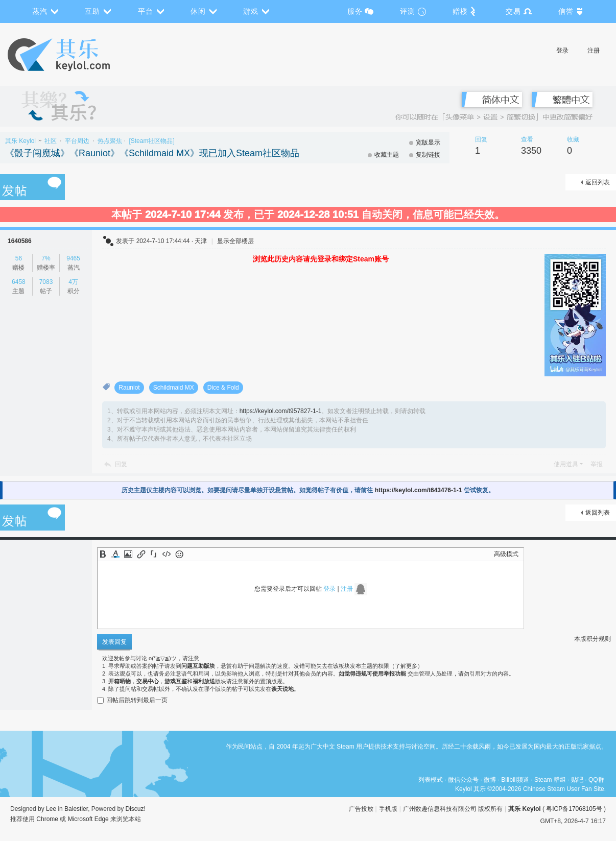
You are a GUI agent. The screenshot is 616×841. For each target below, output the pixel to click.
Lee (51, 809)
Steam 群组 (550, 780)
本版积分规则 (593, 639)
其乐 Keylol (20, 141)
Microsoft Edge (88, 819)
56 (19, 258)
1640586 (20, 241)
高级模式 (506, 554)
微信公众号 (463, 780)
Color (115, 554)
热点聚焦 (110, 141)
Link (141, 554)
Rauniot (129, 388)
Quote (154, 554)
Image (128, 554)
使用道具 (566, 464)
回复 (121, 464)
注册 (594, 51)
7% (46, 258)
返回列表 (598, 182)
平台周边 (77, 141)
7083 (46, 282)
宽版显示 (428, 142)
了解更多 (406, 666)
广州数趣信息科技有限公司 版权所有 (453, 809)
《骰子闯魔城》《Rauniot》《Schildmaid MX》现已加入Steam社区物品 (152, 153)
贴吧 (577, 780)
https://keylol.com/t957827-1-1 (281, 411)
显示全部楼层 (235, 241)
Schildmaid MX (174, 388)
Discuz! (136, 809)
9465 (73, 258)
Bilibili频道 (515, 780)
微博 (490, 780)
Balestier (76, 809)
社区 (51, 141)
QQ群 (596, 780)
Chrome (47, 819)
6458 (19, 282)
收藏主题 (387, 155)
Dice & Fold (223, 388)
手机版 (388, 809)
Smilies (179, 554)
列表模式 (431, 780)
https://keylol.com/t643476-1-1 (419, 490)
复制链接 (428, 155)
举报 (597, 464)
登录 (562, 51)
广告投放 (361, 809)
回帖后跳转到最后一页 (132, 700)
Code (167, 554)
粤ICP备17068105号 (574, 809)
